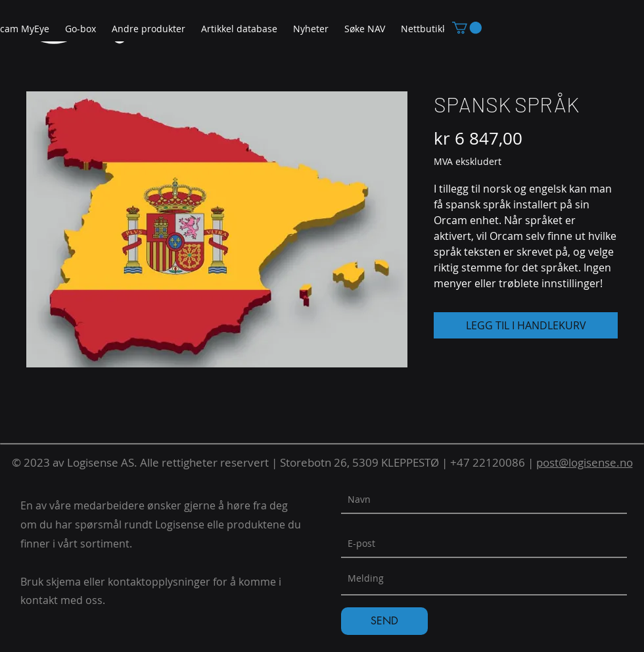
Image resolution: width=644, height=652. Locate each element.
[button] (149, 29)
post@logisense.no (585, 462)
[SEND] (384, 621)
